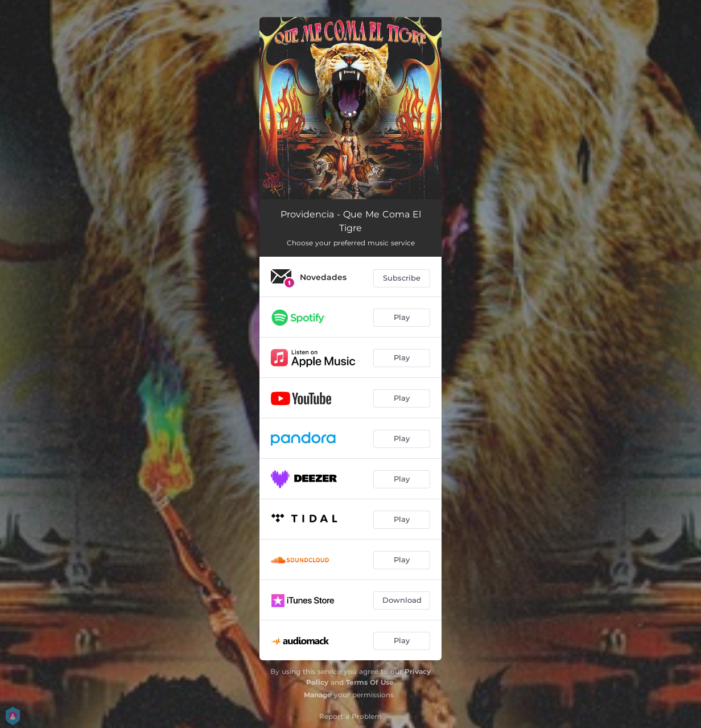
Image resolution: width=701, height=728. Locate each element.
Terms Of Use (370, 682)
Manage (318, 695)
